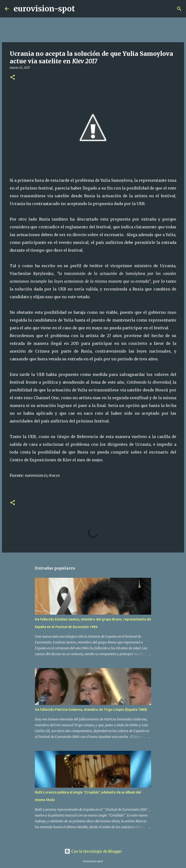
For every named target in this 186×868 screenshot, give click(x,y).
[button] (13, 78)
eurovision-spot (44, 9)
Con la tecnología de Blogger (93, 851)
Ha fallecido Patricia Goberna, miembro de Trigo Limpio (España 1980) (91, 710)
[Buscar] (82, 9)
